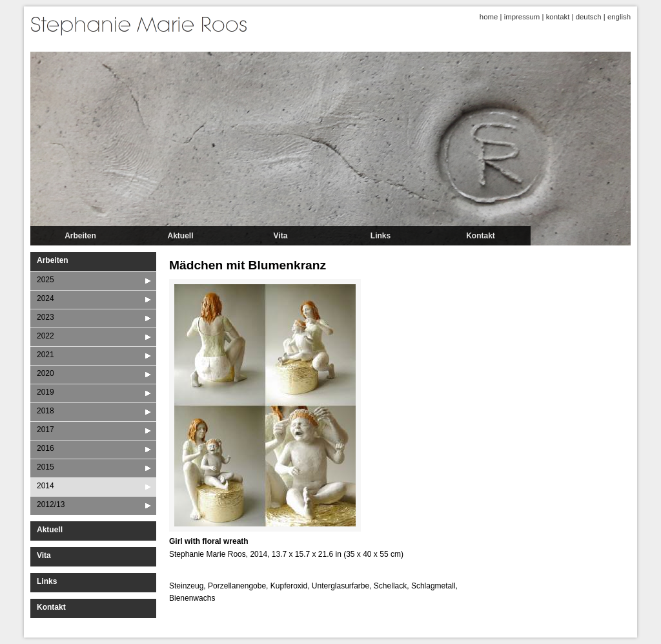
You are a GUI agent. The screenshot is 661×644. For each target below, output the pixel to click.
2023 (46, 317)
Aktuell (180, 236)
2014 (46, 486)
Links (381, 236)
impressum (522, 17)
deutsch (589, 17)
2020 (46, 373)
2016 (46, 448)
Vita (281, 236)
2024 (46, 298)
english (619, 17)
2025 (46, 280)
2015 (46, 467)
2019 (46, 392)
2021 (46, 355)
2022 (46, 336)
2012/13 (51, 504)
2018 (46, 411)
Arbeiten (80, 236)
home (489, 17)
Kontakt (481, 236)
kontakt (558, 17)
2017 (46, 430)
